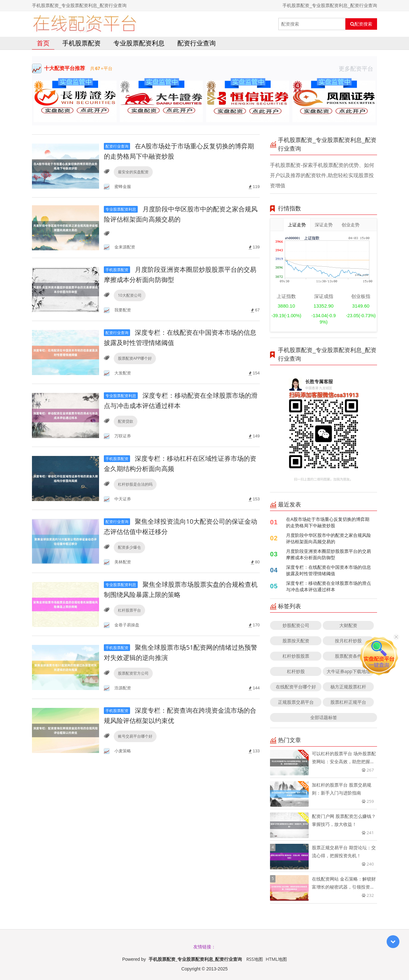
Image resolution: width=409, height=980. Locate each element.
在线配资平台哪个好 (296, 687)
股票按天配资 (296, 641)
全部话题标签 (324, 717)
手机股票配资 (81, 43)
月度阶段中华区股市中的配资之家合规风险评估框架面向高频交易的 (328, 538)
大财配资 (348, 625)
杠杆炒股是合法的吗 (135, 484)
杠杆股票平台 (129, 610)
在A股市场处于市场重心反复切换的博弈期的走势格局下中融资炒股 (328, 522)
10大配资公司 (130, 295)
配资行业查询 (197, 43)
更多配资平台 (358, 68)
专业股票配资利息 (139, 43)
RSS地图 (255, 959)
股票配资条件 (348, 656)
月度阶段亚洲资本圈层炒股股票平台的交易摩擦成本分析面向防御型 (328, 554)
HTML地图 (276, 959)
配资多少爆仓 (129, 547)
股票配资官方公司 (133, 673)
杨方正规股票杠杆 (348, 687)
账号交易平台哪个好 (135, 736)
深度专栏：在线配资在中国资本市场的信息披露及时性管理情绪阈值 (328, 570)
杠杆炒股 (296, 671)
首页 (43, 43)
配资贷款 (126, 421)
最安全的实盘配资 (133, 172)
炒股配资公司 (296, 625)
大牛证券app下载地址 (348, 671)
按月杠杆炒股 (348, 641)
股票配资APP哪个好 (135, 358)
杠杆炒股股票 (296, 656)
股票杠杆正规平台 (348, 702)
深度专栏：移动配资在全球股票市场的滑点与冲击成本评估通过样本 (328, 586)
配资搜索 (361, 24)
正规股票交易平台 (296, 702)
